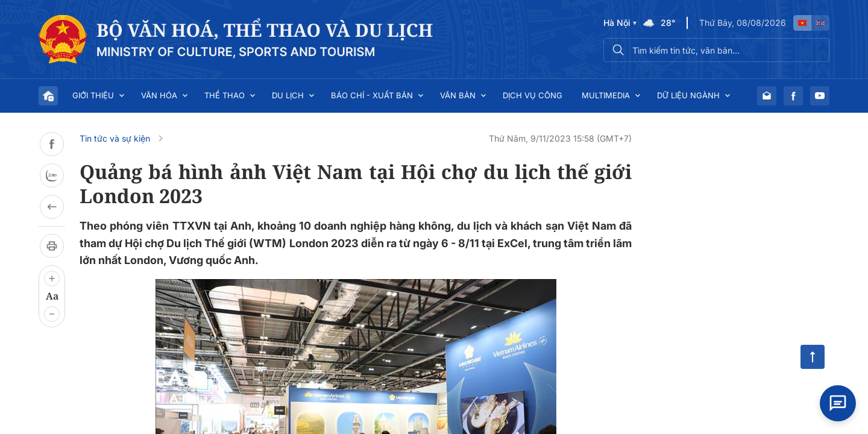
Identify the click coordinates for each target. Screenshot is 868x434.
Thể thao (225, 95)
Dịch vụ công (533, 95)
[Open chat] (838, 401)
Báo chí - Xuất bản (372, 95)
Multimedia (606, 95)
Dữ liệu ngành (688, 95)
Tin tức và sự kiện (115, 138)
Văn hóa (159, 95)
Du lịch (288, 95)
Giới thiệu (93, 95)
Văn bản (458, 95)
